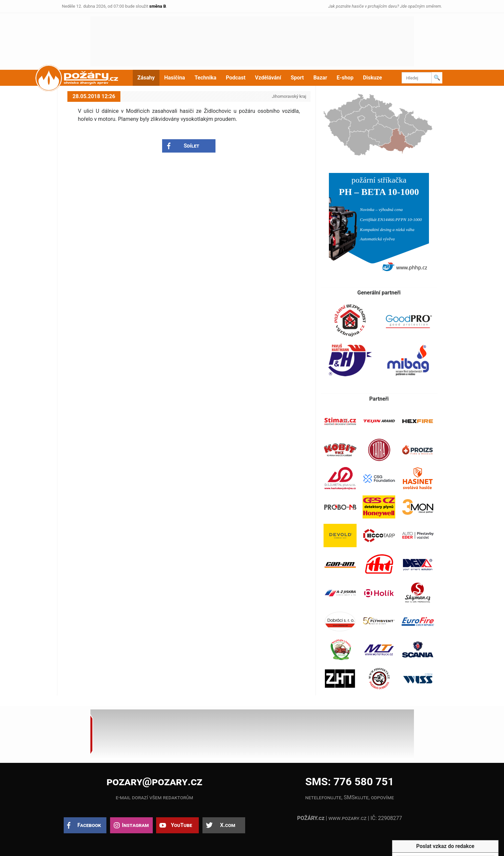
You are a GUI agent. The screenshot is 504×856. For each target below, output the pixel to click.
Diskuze (372, 78)
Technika (205, 78)
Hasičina (174, 78)
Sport (297, 78)
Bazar (320, 78)
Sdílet (192, 146)
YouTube (181, 825)
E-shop (345, 78)
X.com (228, 825)
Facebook (89, 825)
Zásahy (146, 78)
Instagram (135, 825)
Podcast (236, 78)
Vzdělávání (268, 78)
